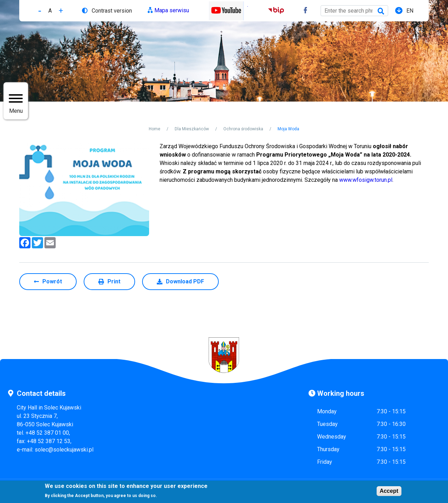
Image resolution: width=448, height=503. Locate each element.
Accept (389, 491)
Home (155, 129)
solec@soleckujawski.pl (64, 450)
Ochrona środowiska (243, 129)
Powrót (52, 281)
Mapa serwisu (172, 10)
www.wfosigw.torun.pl (366, 180)
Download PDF (185, 281)
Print (114, 281)
